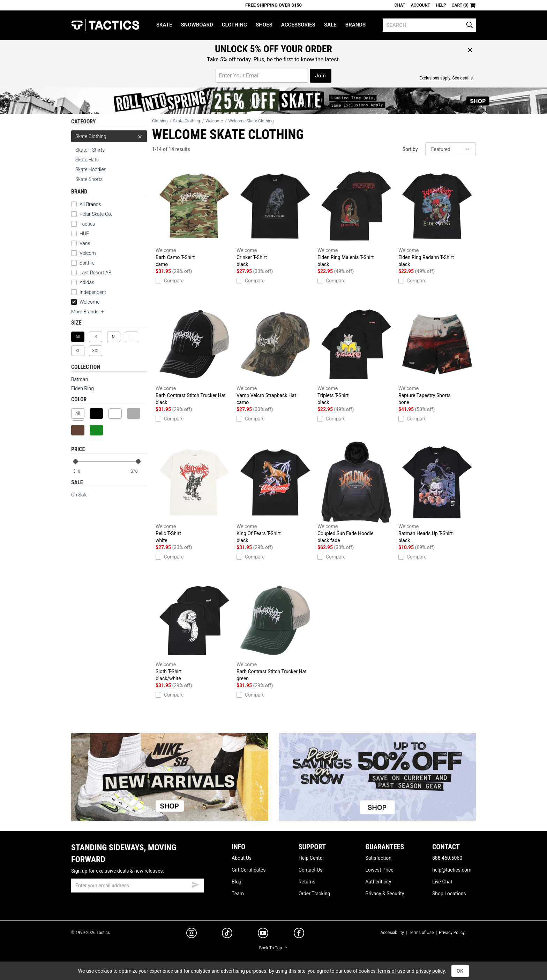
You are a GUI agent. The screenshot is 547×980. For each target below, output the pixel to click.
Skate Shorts (89, 179)
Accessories (298, 25)
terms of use (391, 971)
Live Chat (442, 882)
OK (460, 971)
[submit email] (195, 884)
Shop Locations (449, 894)
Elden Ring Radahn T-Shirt (437, 216)
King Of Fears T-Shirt (275, 493)
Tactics (105, 25)
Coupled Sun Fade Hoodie (356, 493)
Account (421, 5)
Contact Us (311, 870)
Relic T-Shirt (194, 493)
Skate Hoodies (91, 169)
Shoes (264, 25)
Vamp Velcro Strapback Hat (275, 355)
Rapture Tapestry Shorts (437, 355)
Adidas (87, 282)
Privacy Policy (452, 933)
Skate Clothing (109, 136)
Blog (237, 882)
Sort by (410, 149)
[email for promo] (262, 76)
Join (320, 76)
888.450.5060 (447, 858)
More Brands (88, 312)
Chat (400, 5)
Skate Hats (87, 160)
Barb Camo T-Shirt (194, 216)
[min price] (81, 472)
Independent (93, 292)
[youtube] (263, 934)
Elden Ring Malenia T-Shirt (356, 216)
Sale (330, 25)
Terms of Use (421, 933)
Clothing (234, 25)
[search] (429, 25)
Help (441, 5)
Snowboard (197, 25)
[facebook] (299, 934)
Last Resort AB (95, 273)
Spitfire (87, 263)
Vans (85, 243)
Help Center (311, 858)
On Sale (79, 495)
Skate (164, 25)
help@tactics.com (452, 870)
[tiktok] (227, 934)
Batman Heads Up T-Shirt (437, 493)
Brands (356, 25)
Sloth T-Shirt (194, 631)
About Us (242, 858)
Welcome (85, 302)
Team (238, 894)
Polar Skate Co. (96, 214)
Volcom (88, 253)
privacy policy (430, 971)
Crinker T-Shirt (275, 216)
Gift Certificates (249, 870)
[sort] (451, 149)
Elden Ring (83, 388)
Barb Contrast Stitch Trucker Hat (194, 355)
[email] (137, 886)
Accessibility (392, 933)
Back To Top (273, 948)
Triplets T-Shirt (356, 355)
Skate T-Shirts (90, 150)
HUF (84, 234)
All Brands (90, 204)
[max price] (138, 472)
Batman (80, 379)
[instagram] (192, 934)
